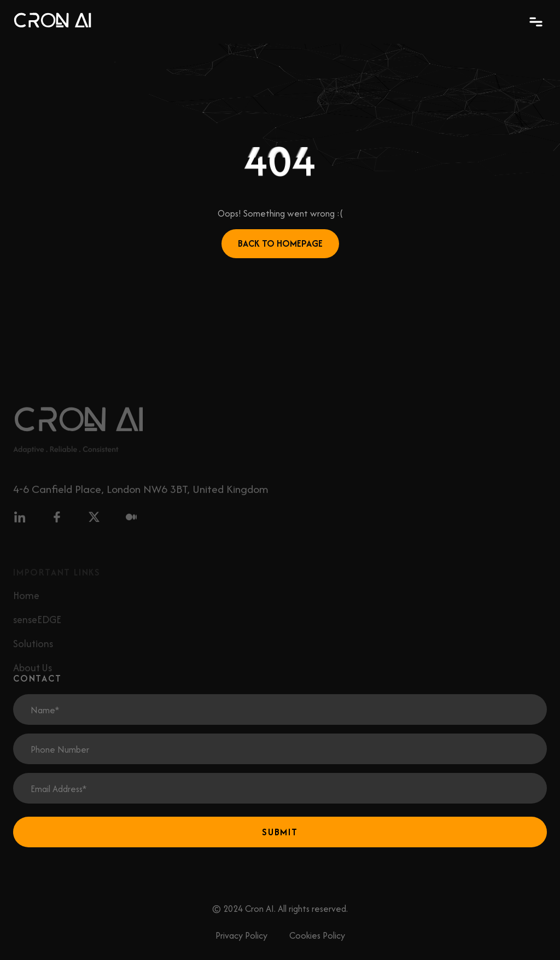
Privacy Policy (241, 935)
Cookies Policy (317, 935)
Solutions (33, 651)
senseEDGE (37, 627)
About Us (33, 675)
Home (26, 603)
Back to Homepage (280, 243)
